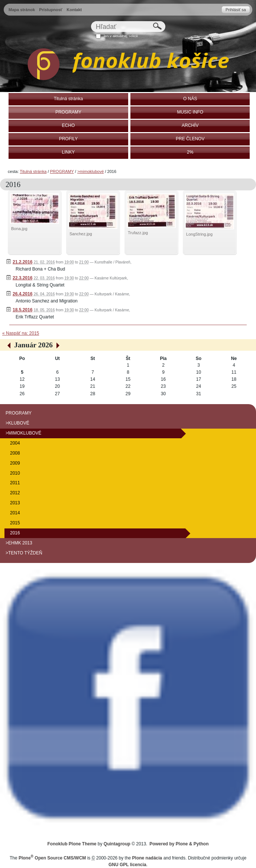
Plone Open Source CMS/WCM (52, 858)
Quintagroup (117, 844)
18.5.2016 (22, 310)
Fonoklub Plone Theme (72, 844)
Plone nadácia (147, 858)
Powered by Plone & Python (179, 844)
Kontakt (74, 10)
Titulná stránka (33, 171)
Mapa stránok (22, 10)
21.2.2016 (22, 262)
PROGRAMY (62, 171)
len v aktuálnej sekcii (121, 36)
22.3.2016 (22, 278)
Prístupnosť (51, 10)
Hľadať (90, 21)
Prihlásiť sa (236, 10)
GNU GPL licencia (127, 865)
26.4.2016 (22, 294)
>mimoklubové (90, 171)
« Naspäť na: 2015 (21, 333)
